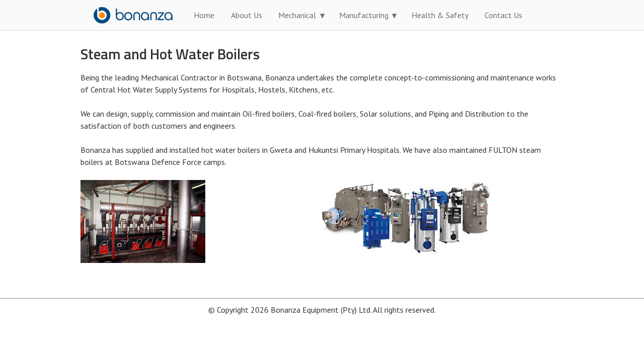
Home (204, 15)
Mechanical (297, 15)
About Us (247, 15)
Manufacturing (364, 15)
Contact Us (503, 15)
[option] (201, 221)
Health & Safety (440, 15)
